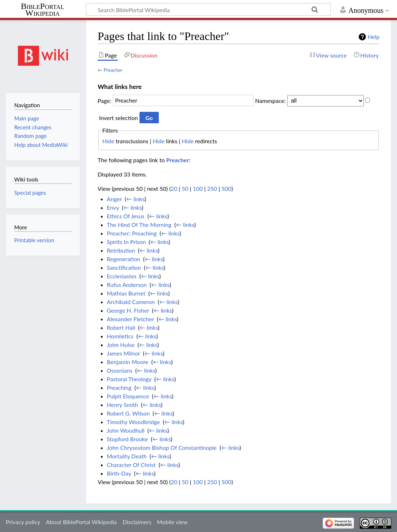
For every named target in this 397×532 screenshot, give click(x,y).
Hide (108, 141)
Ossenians (120, 370)
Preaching (119, 387)
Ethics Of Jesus (126, 216)
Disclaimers (137, 522)
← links (135, 199)
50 (185, 188)
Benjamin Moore (128, 362)
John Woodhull (126, 430)
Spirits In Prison (126, 242)
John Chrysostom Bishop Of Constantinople (162, 448)
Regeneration (124, 259)
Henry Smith (122, 405)
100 (198, 188)
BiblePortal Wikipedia (42, 10)
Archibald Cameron (131, 302)
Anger (114, 199)
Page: (104, 100)
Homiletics (120, 336)
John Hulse (121, 345)
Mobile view (172, 522)
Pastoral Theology (129, 379)
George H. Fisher (128, 310)
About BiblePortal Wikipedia (81, 522)
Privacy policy (23, 522)
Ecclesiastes (122, 276)
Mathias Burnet (126, 293)
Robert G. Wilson (128, 413)
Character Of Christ (131, 465)
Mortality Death (127, 456)
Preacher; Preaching (132, 233)
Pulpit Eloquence (128, 396)
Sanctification (124, 267)
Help (374, 37)
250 (212, 188)
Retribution (121, 250)
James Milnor (124, 353)
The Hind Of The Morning (139, 225)
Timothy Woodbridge (134, 422)
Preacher (113, 70)
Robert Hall (121, 327)
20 (174, 188)
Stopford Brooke (128, 439)
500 (226, 188)
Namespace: (270, 100)
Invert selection (118, 118)
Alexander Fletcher (131, 319)
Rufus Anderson (127, 285)
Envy (113, 207)
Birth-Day (119, 473)
